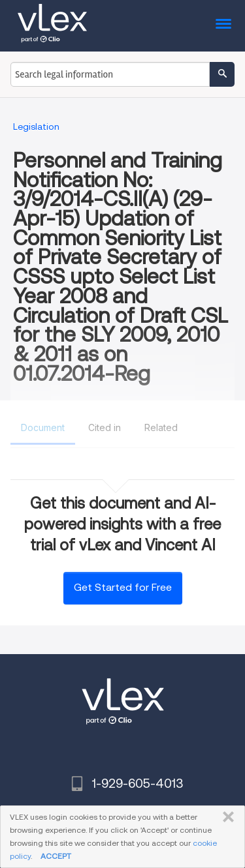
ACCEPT (56, 856)
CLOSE (226, 817)
